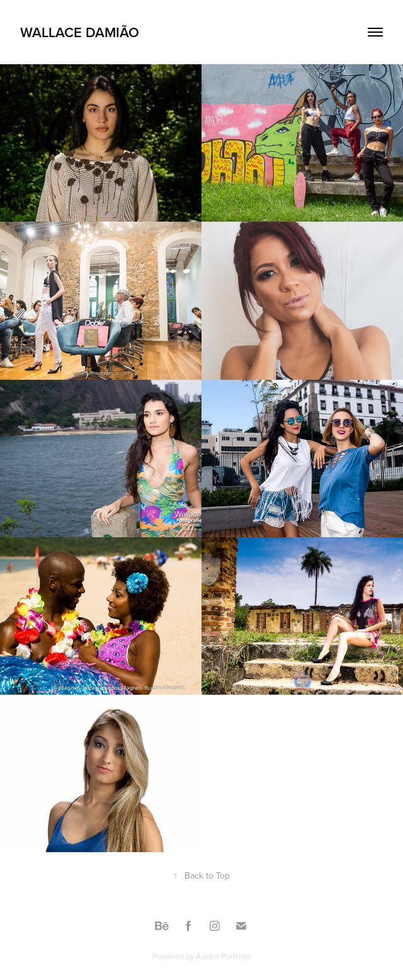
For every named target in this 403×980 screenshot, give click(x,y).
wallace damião (80, 32)
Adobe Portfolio (223, 956)
